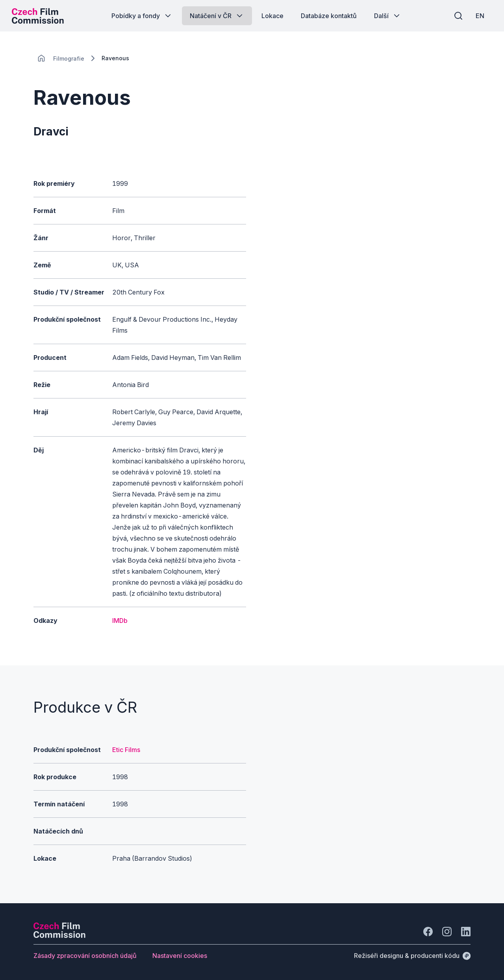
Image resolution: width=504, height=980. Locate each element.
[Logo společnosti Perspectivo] (59, 936)
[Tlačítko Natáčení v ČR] (217, 16)
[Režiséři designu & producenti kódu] (412, 956)
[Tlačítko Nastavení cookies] (180, 956)
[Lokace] (69, 58)
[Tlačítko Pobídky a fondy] (142, 16)
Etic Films (126, 750)
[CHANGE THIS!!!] (41, 58)
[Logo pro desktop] (38, 16)
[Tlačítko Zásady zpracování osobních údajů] (85, 956)
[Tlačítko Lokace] (272, 16)
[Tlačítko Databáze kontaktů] (329, 16)
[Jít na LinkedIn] (466, 932)
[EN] (480, 16)
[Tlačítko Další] (388, 16)
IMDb (120, 621)
